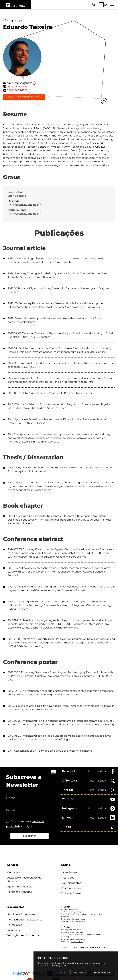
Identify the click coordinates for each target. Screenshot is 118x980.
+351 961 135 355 (77, 942)
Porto (91, 771)
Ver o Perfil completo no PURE (24, 97)
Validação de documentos (23, 935)
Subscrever (29, 836)
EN (106, 5)
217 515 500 (69, 914)
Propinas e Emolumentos (23, 914)
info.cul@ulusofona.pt (76, 919)
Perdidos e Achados (20, 892)
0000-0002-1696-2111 (20, 90)
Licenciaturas (69, 872)
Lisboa (102, 771)
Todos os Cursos (71, 893)
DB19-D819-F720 (17, 87)
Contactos (14, 872)
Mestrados (68, 878)
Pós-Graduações (71, 888)
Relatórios (14, 930)
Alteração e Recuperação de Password (24, 880)
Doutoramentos (71, 883)
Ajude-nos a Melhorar (20, 887)
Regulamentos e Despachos (25, 920)
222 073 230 (69, 935)
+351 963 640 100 (78, 921)
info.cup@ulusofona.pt (76, 939)
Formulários (15, 925)
